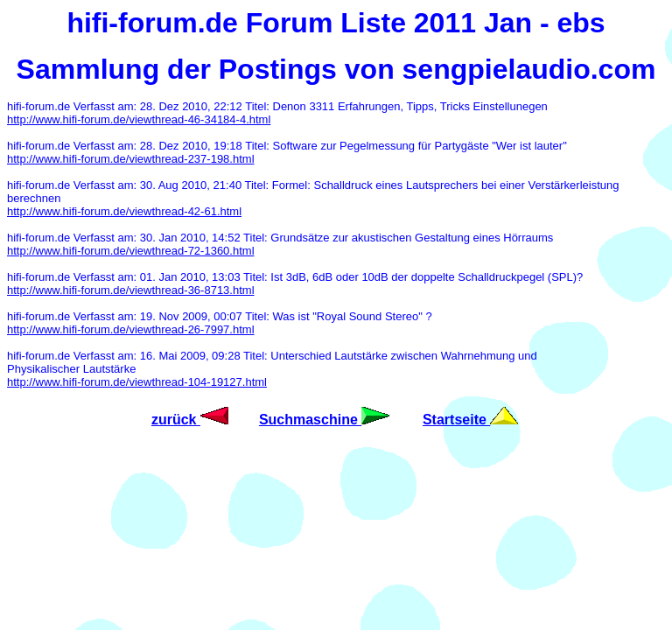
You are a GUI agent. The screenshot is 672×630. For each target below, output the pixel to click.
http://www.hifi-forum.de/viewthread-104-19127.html (137, 382)
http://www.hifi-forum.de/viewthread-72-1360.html (131, 251)
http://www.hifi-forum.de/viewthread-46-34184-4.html (139, 119)
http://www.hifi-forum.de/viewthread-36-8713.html (131, 290)
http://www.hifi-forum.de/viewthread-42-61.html (124, 211)
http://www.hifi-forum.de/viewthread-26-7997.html (131, 329)
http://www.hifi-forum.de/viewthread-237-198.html (131, 159)
